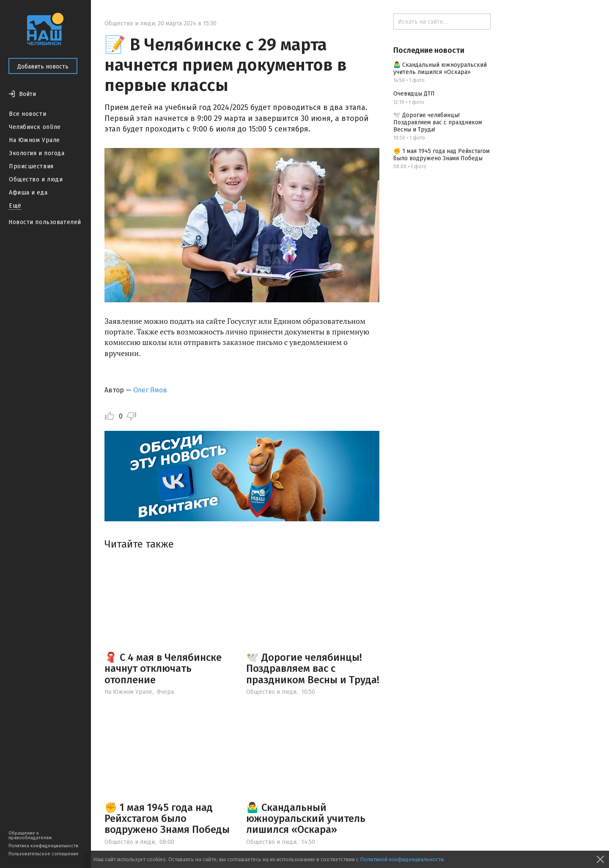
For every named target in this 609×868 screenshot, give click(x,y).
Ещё (15, 206)
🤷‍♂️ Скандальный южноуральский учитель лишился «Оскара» (306, 819)
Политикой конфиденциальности (402, 859)
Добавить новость (43, 67)
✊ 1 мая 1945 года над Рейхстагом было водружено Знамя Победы (167, 819)
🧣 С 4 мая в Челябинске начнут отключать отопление (163, 669)
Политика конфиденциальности (43, 846)
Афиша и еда (28, 193)
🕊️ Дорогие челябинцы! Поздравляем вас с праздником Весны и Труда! (313, 669)
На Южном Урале (34, 140)
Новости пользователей (45, 222)
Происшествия (31, 166)
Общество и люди (36, 179)
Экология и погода (37, 153)
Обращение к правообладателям (30, 835)
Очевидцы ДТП (414, 94)
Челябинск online (35, 127)
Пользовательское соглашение (44, 854)
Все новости (27, 114)
